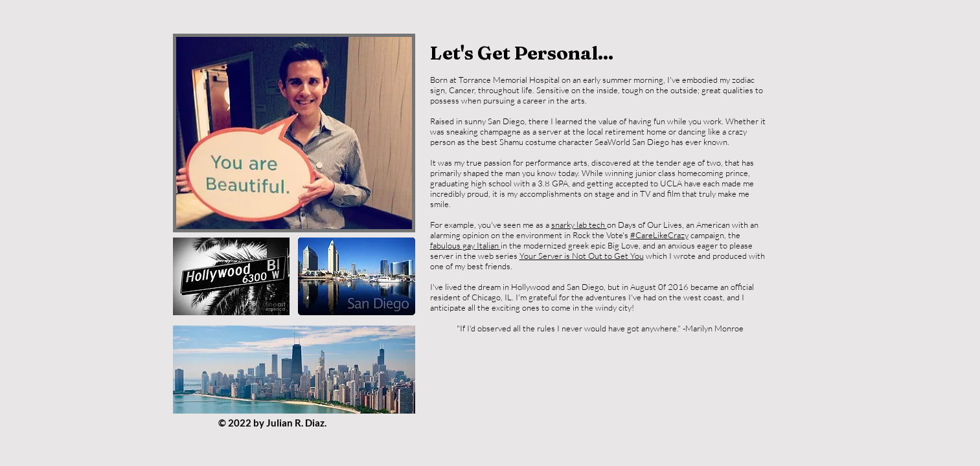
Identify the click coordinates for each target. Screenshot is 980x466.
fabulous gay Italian (465, 245)
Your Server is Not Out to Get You (582, 256)
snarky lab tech (579, 225)
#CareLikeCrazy (659, 235)
